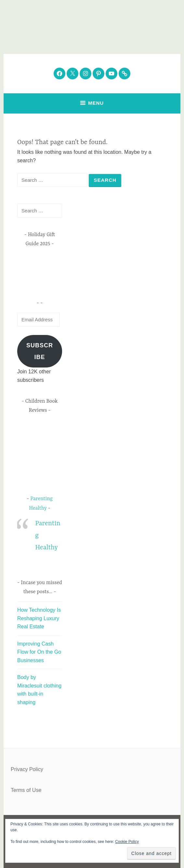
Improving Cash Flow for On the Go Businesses (39, 652)
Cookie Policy (127, 842)
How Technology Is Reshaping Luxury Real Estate (39, 618)
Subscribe (40, 351)
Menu (96, 103)
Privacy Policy (27, 769)
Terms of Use (26, 790)
